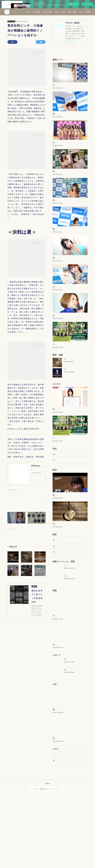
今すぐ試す (74, 4)
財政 (73, 12)
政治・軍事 (64, 12)
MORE (87, 12)
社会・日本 (11, 21)
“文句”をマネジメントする (62, 827)
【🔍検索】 (53, 12)
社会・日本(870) (13, 490)
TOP (44, 12)
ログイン (88, 4)
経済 (80, 12)
